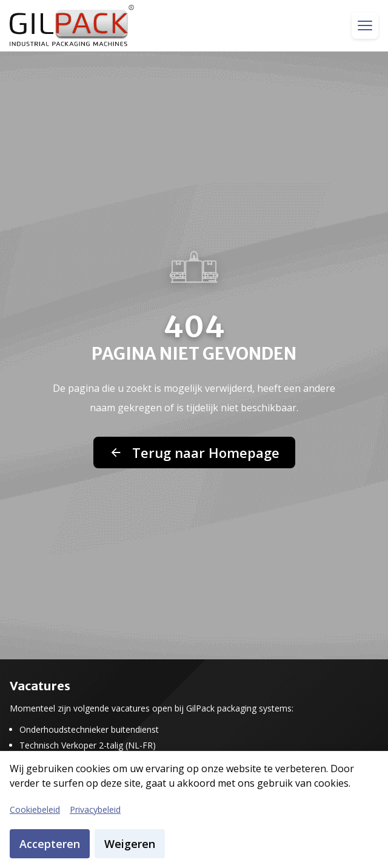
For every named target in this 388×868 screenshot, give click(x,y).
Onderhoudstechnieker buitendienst (89, 730)
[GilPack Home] (72, 25)
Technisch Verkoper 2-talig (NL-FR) (88, 745)
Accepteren (50, 844)
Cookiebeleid (35, 809)
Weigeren (130, 844)
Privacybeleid (95, 809)
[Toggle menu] (365, 25)
